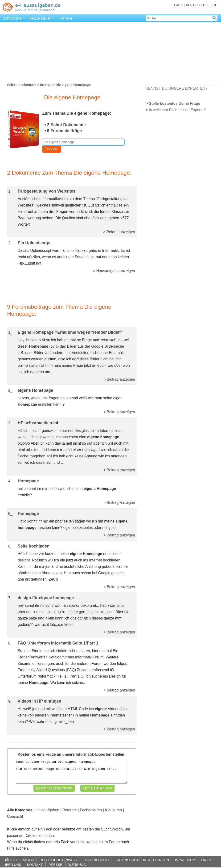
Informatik (29, 85)
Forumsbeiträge (66, 131)
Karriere (65, 18)
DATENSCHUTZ (97, 860)
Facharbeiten (91, 810)
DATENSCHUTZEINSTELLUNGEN (142, 860)
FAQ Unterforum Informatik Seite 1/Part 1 (58, 643)
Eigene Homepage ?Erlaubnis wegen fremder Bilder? (70, 332)
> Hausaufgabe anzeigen (114, 271)
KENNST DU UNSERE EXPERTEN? (177, 88)
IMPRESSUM (185, 860)
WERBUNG (77, 865)
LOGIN (179, 5)
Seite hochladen (34, 546)
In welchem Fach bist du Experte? (177, 110)
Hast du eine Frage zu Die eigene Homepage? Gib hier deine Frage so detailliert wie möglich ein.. (72, 772)
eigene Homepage (35, 390)
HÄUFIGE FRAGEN (19, 860)
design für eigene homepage (46, 598)
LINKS (206, 860)
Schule (12, 85)
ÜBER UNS (12, 865)
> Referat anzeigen (119, 232)
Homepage (28, 481)
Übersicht (15, 816)
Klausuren (113, 810)
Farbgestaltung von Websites (47, 191)
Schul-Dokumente (68, 125)
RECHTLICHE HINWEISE (59, 860)
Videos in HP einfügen (39, 701)
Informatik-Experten (93, 754)
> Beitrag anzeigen (119, 379)
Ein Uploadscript (34, 243)
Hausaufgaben (47, 810)
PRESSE (55, 865)
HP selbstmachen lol (38, 423)
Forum (114, 842)
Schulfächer (13, 18)
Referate (70, 810)
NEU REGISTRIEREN (201, 5)
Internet (46, 85)
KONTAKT (35, 865)
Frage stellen (41, 18)
